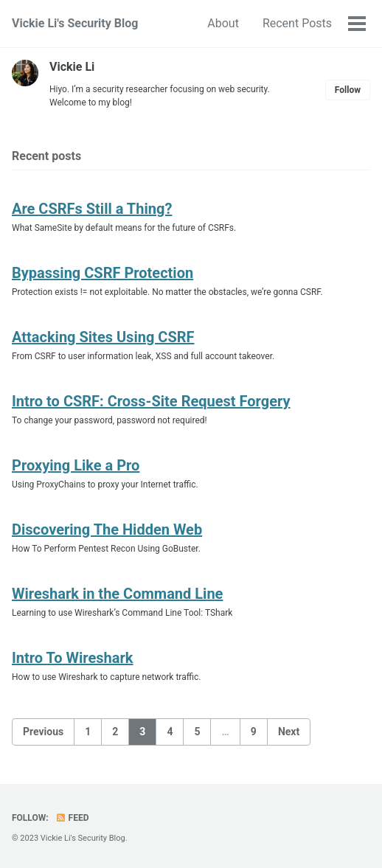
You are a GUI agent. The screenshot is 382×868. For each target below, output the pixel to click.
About (223, 23)
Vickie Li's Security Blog (75, 23)
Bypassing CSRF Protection (103, 273)
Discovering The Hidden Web (107, 530)
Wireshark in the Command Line (117, 594)
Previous (43, 732)
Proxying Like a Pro (76, 465)
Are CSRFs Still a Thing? (92, 209)
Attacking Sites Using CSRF (103, 337)
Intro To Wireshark (72, 658)
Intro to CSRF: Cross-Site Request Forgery (151, 401)
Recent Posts (297, 23)
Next (289, 732)
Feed (72, 818)
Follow (348, 90)
